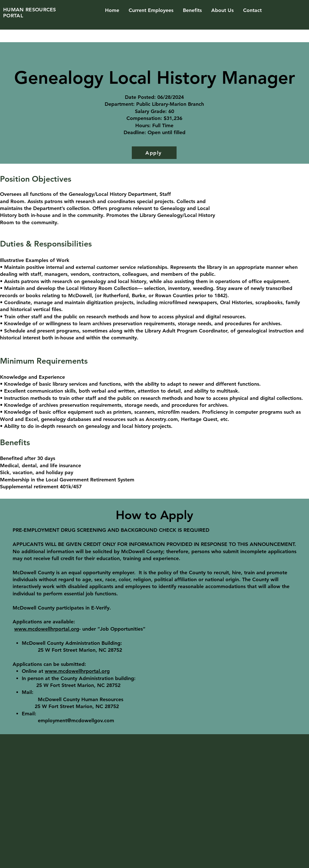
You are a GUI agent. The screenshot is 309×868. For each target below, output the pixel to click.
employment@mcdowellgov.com (76, 720)
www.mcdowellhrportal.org (47, 629)
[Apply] (154, 153)
